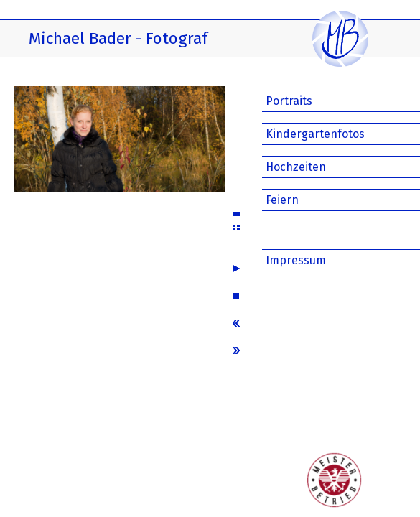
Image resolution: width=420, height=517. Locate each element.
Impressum (296, 260)
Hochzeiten (296, 167)
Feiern (282, 200)
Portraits (289, 101)
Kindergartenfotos (315, 134)
